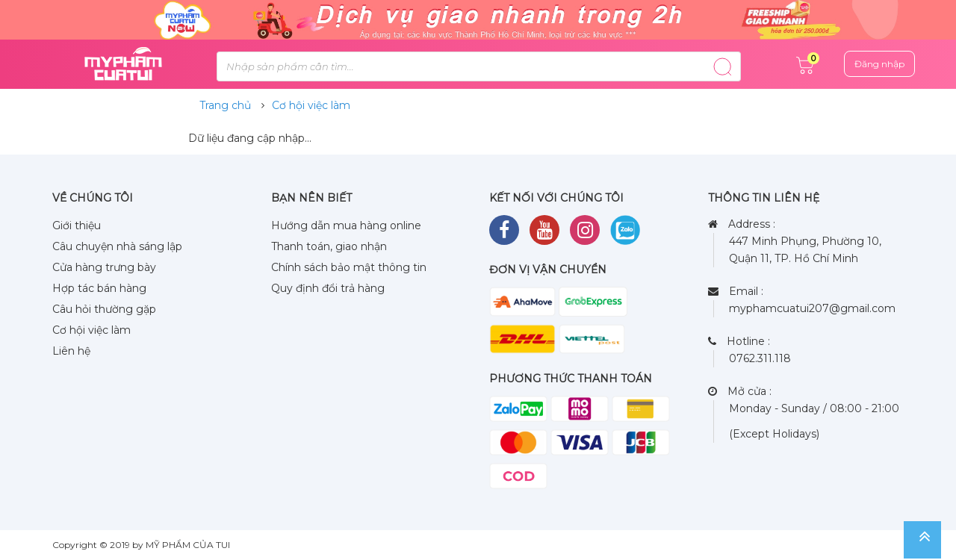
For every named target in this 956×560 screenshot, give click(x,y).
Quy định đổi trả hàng (328, 288)
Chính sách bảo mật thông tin (349, 267)
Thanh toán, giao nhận (329, 246)
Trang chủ (225, 105)
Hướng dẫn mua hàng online (346, 225)
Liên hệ (71, 351)
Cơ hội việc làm (311, 105)
